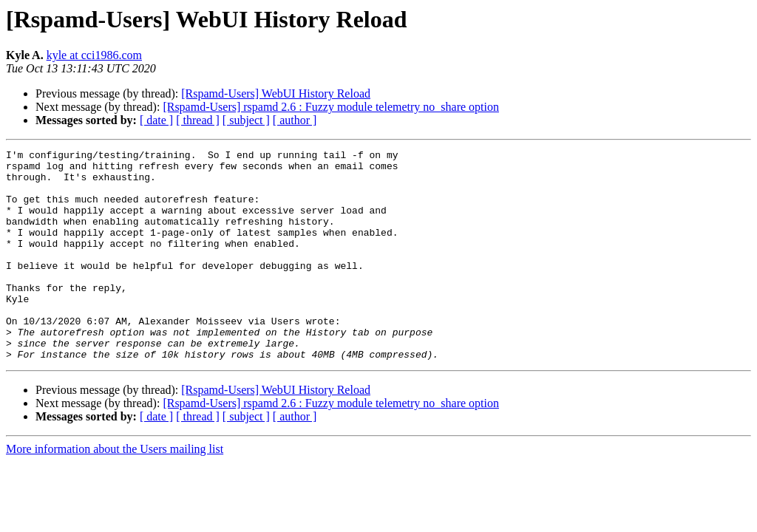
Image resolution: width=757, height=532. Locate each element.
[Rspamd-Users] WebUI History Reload (276, 93)
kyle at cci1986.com (94, 55)
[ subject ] (246, 120)
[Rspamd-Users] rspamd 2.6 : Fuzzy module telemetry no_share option (331, 107)
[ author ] (295, 120)
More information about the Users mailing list (115, 491)
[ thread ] (198, 120)
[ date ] (156, 120)
